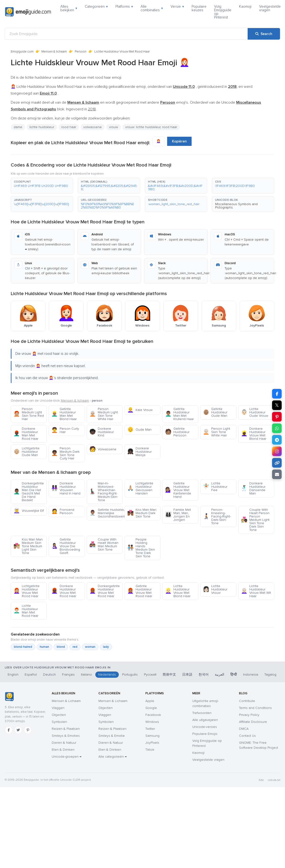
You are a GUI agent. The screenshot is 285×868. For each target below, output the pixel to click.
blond (61, 647)
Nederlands (107, 675)
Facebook (153, 715)
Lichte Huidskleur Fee (215, 487)
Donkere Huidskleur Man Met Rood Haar (26, 434)
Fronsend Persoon (63, 511)
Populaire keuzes (199, 8)
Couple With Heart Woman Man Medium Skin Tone (104, 544)
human (44, 647)
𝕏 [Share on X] (277, 405)
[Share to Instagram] (277, 451)
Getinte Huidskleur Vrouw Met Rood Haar (140, 591)
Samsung (152, 736)
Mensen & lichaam (54, 52)
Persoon (81, 52)
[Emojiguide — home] (28, 12)
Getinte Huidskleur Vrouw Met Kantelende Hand (178, 490)
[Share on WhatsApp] (277, 428)
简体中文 (169, 675)
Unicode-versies (205, 727)
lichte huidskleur (42, 127)
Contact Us (247, 736)
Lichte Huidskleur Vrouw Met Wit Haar (256, 591)
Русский (150, 675)
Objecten (59, 715)
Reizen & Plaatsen (66, 729)
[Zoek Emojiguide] (126, 34)
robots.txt (274, 780)
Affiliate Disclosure (253, 722)
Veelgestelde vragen (270, 8)
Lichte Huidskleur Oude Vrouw (255, 412)
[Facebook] (9, 730)
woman (90, 647)
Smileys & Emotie (112, 736)
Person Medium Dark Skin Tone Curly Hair (65, 453)
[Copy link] (277, 463)
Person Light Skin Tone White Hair (217, 432)
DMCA (244, 729)
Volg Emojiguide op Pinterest (223, 12)
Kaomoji (245, 6)
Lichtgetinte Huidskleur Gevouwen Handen (140, 488)
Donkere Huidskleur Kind (102, 432)
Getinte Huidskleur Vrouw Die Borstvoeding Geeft (66, 546)
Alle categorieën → (113, 757)
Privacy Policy (249, 715)
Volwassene (103, 449)
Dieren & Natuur (64, 743)
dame (18, 127)
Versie (177, 6)
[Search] (264, 34)
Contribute (247, 701)
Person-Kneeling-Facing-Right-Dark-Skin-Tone (217, 516)
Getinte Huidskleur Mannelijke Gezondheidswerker (106, 513)
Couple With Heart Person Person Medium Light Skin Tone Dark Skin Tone (255, 520)
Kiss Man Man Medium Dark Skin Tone (142, 513)
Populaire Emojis (205, 734)
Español (31, 675)
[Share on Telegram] (277, 440)
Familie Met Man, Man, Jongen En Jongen (178, 515)
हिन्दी (234, 675)
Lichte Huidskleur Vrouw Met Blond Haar (178, 591)
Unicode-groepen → (67, 757)
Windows (152, 722)
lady (106, 647)
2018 (92, 109)
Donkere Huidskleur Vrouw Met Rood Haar (64, 591)
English (13, 675)
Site (261, 780)
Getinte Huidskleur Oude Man (215, 412)
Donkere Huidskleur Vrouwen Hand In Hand (66, 488)
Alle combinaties (152, 8)
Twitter (150, 729)
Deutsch (49, 675)
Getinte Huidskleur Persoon (177, 432)
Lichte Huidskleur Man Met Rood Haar (26, 611)
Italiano (86, 675)
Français (68, 675)
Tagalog (270, 675)
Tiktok (150, 750)
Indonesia (251, 675)
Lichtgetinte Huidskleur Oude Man (26, 452)
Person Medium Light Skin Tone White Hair (104, 414)
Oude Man (139, 430)
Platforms (124, 6)
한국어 (204, 675)
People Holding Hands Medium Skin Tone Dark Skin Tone (141, 548)
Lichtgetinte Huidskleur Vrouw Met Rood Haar (26, 591)
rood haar (69, 127)
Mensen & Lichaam (66, 701)
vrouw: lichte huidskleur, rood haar (151, 127)
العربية (219, 675)
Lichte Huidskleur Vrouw (215, 589)
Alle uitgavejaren (205, 720)
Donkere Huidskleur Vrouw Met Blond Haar (254, 434)
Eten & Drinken (63, 750)
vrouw (114, 127)
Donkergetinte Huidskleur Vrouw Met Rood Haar (105, 591)
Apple (150, 701)
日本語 (187, 675)
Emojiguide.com (22, 52)
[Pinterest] (28, 730)
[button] (42, 186)
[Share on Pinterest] (277, 417)
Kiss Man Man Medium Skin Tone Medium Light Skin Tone (28, 546)
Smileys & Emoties (66, 736)
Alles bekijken (69, 8)
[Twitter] (18, 730)
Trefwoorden (202, 713)
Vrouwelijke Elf (29, 511)
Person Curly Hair (65, 430)
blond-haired (23, 647)
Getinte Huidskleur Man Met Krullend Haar (179, 414)
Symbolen (59, 722)
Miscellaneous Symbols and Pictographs (236, 206)
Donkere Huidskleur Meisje (139, 452)
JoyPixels (152, 743)
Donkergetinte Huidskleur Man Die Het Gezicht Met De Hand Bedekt (29, 492)
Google (151, 708)
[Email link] (277, 474)
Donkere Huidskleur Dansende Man (253, 488)
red (75, 647)
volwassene (93, 127)
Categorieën (96, 6)
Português (130, 675)
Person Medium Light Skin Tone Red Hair (29, 414)
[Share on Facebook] (277, 394)
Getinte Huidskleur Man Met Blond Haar (64, 414)
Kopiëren (179, 141)
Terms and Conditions (255, 708)
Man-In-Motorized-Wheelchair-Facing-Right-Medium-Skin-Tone (104, 492)
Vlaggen (58, 708)
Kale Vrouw (140, 410)
